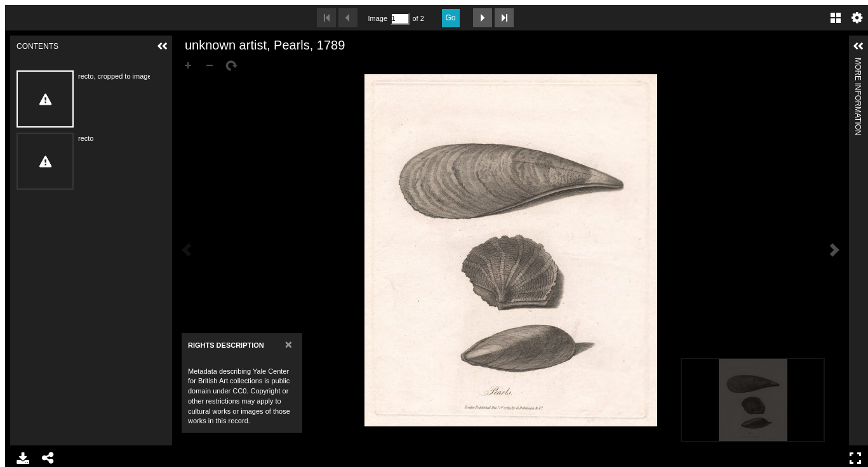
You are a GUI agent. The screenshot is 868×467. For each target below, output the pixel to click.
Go (451, 18)
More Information (858, 63)
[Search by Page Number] (400, 19)
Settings (857, 18)
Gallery (836, 18)
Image (378, 18)
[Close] (289, 344)
